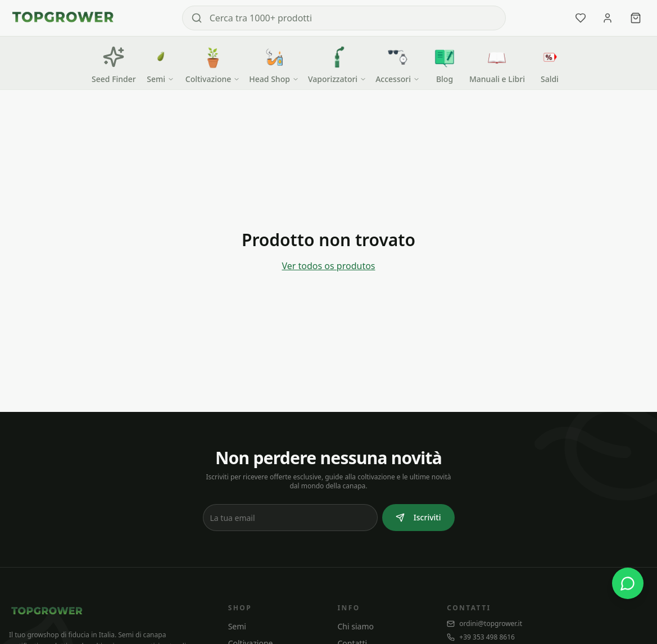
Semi (237, 626)
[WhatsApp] (628, 583)
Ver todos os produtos (328, 266)
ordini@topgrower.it (484, 624)
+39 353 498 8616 (481, 637)
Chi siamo (355, 626)
